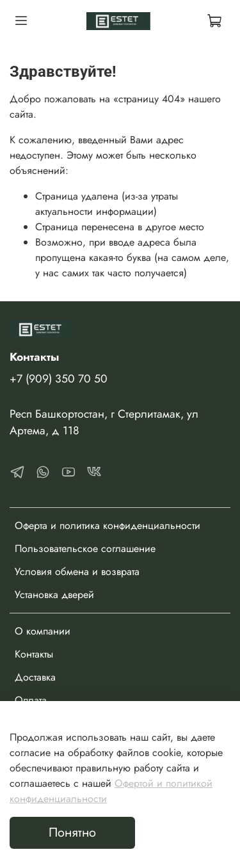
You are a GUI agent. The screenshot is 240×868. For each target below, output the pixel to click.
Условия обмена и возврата (77, 572)
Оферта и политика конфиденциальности (108, 525)
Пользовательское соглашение (85, 548)
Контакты (34, 654)
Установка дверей (54, 595)
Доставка (35, 677)
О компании (43, 631)
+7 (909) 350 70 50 (59, 379)
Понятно (72, 832)
